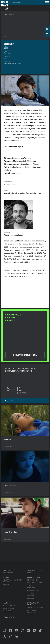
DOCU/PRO (7, 577)
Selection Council (35, 583)
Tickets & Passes (35, 570)
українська (17, 3)
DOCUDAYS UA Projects (33, 604)
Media (5, 603)
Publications (8, 573)
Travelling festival (35, 607)
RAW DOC (6, 584)
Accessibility (33, 591)
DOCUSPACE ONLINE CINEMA (25, 355)
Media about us (9, 606)
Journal (6, 570)
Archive (30, 598)
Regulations (32, 580)
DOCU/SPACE (32, 613)
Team (29, 585)
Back (6, 36)
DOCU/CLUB (32, 610)
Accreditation (9, 608)
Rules (30, 573)
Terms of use (9, 617)
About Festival (34, 577)
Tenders (31, 593)
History (30, 596)
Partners (31, 588)
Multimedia (7, 611)
